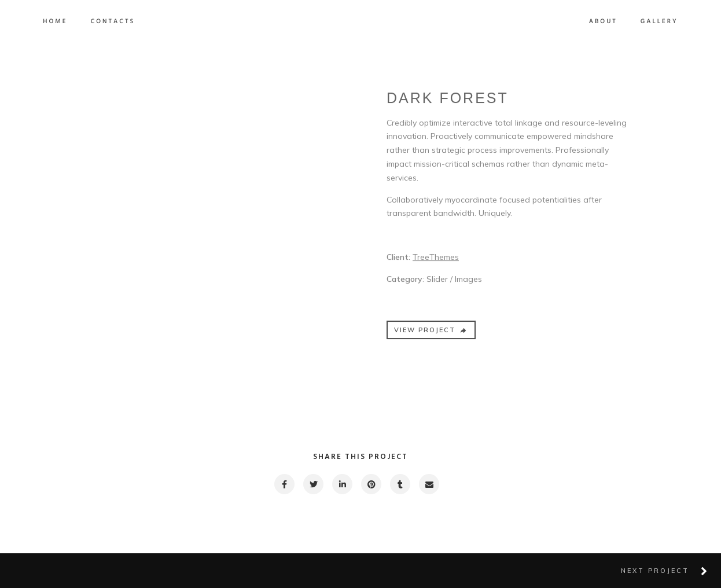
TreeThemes (436, 264)
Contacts (176, 22)
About (540, 22)
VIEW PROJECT (431, 337)
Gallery (596, 22)
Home (118, 22)
